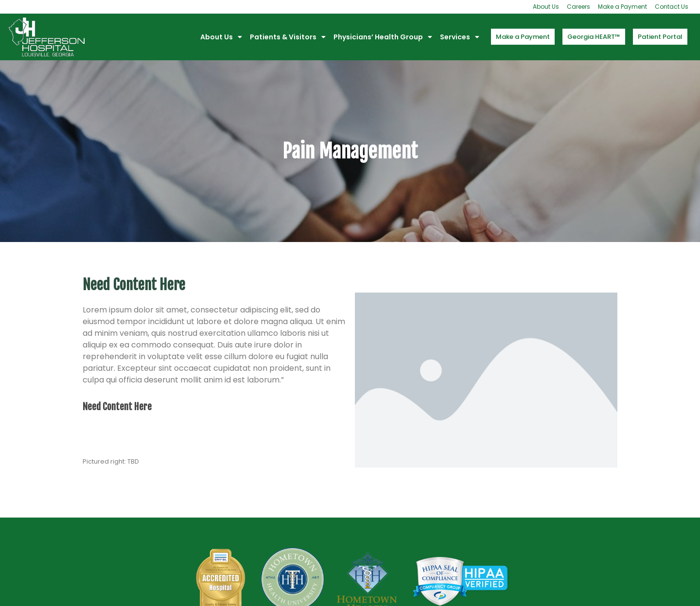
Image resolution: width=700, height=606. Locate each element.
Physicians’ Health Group (383, 37)
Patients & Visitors (288, 37)
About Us (546, 7)
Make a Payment (622, 7)
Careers (578, 7)
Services (460, 37)
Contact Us (672, 7)
